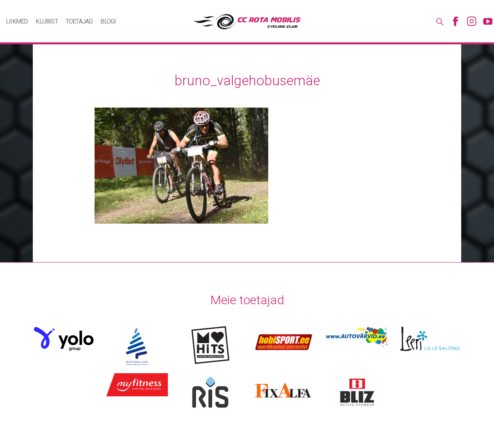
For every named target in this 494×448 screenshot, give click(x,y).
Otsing (439, 21)
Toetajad (79, 21)
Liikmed (17, 21)
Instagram (472, 21)
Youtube (488, 21)
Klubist (47, 21)
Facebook (455, 21)
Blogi (108, 21)
